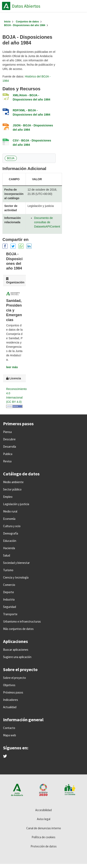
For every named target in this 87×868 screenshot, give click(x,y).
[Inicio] (7, 22)
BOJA (11, 158)
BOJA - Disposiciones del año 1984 (25, 25)
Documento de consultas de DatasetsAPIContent (47, 222)
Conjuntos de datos (27, 22)
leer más (12, 367)
